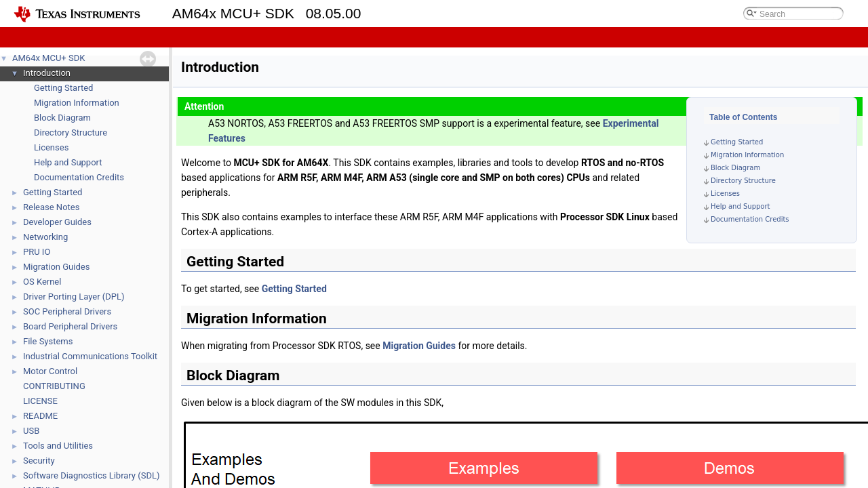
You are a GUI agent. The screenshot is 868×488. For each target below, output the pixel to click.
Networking (45, 237)
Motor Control (50, 371)
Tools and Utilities (58, 446)
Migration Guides (56, 267)
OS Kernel (42, 282)
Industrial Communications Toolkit (90, 356)
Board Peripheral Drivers (70, 326)
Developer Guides (57, 222)
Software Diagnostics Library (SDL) (91, 475)
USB (31, 431)
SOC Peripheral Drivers (67, 311)
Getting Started (63, 88)
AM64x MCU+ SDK (48, 58)
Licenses (51, 147)
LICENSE (40, 401)
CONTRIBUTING (54, 386)
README (40, 416)
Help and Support (68, 162)
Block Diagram (62, 118)
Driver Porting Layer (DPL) (74, 297)
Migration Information (77, 103)
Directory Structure (71, 133)
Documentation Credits (79, 177)
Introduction (47, 73)
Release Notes (51, 207)
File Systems (48, 341)
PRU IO (37, 252)
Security (39, 461)
